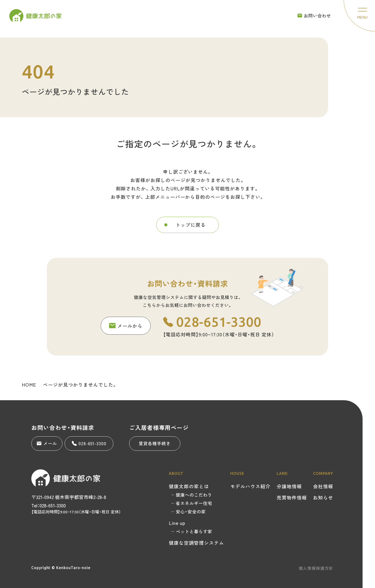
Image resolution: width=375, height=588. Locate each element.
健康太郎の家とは (189, 486)
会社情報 (323, 486)
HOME (29, 385)
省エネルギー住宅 (194, 503)
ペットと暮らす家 (194, 531)
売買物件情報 (292, 497)
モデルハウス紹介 (250, 486)
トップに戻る (191, 233)
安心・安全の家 (191, 511)
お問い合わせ (314, 16)
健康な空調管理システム (196, 543)
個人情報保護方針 (316, 568)
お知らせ (323, 497)
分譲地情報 (289, 486)
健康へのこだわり (194, 495)
